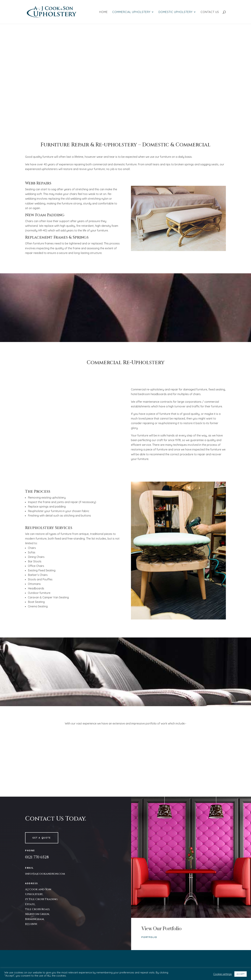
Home (104, 12)
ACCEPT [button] (241, 974)
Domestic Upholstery (176, 12)
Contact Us (210, 12)
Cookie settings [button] (223, 974)
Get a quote (42, 838)
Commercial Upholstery (131, 12)
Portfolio (149, 937)
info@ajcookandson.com (45, 874)
